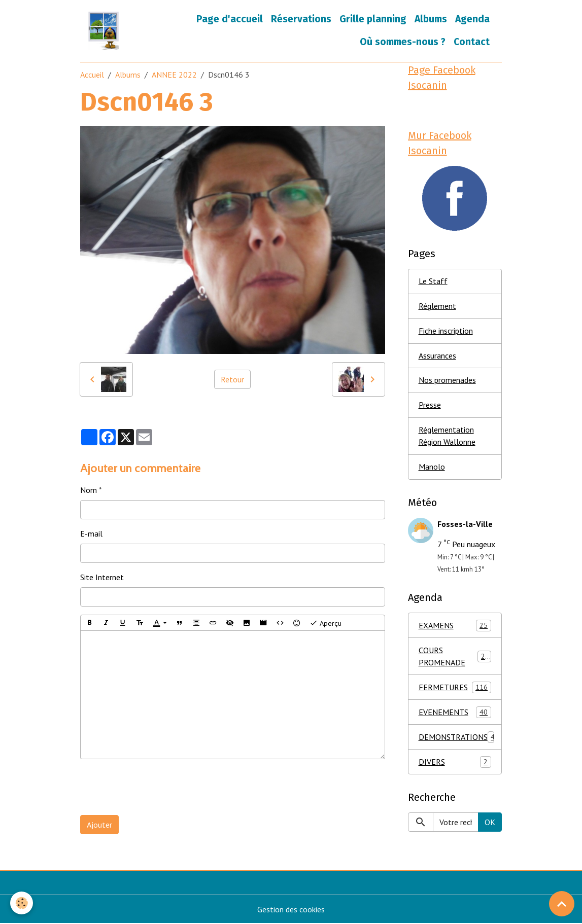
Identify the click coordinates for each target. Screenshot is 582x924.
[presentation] (157, 787)
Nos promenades (447, 381)
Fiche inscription (446, 331)
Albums (431, 19)
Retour (232, 379)
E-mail (91, 534)
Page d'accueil (230, 19)
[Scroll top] (562, 904)
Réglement (437, 306)
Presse (430, 406)
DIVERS (455, 762)
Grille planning (373, 19)
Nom (89, 490)
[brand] (103, 31)
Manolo (432, 468)
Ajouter (99, 825)
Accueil (92, 75)
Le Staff (433, 281)
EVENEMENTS (455, 712)
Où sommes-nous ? (403, 42)
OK (490, 823)
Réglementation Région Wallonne (447, 437)
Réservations (301, 19)
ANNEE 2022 (174, 75)
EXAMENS (455, 626)
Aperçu (326, 623)
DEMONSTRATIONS (457, 737)
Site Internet (102, 577)
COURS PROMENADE (455, 657)
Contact (472, 42)
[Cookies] (22, 903)
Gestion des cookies (291, 910)
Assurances (437, 356)
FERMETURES (455, 687)
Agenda (472, 19)
